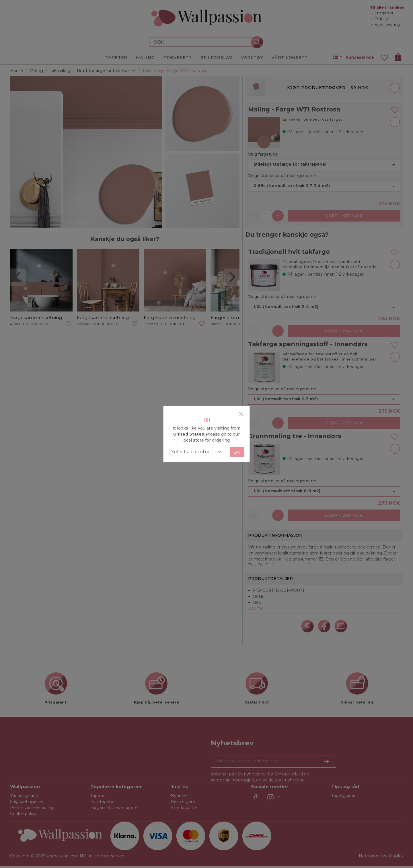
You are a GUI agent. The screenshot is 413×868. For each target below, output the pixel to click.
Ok (237, 452)
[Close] (241, 414)
